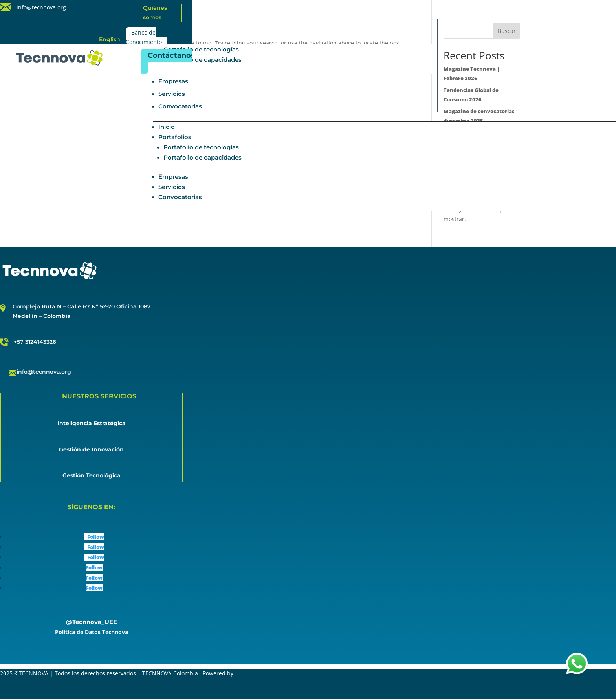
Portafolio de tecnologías (201, 49)
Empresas (173, 81)
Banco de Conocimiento (144, 38)
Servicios (172, 94)
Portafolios (175, 39)
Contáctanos (171, 55)
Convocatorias (180, 106)
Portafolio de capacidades (203, 60)
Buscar (507, 31)
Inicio (167, 27)
